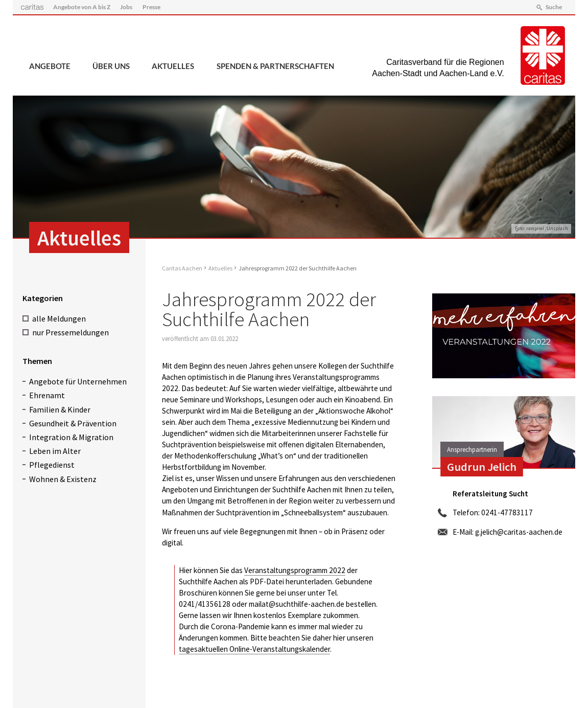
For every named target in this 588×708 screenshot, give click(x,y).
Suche (554, 7)
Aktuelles (173, 66)
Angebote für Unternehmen (78, 381)
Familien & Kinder (60, 409)
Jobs (126, 7)
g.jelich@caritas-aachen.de (519, 532)
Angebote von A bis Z (82, 7)
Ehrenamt (47, 395)
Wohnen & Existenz (63, 479)
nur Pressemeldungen (70, 332)
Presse (151, 7)
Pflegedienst (52, 465)
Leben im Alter (55, 451)
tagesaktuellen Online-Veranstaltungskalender (254, 649)
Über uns (111, 66)
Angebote (50, 66)
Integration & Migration (71, 437)
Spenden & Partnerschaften (275, 66)
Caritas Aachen (182, 268)
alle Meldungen (59, 318)
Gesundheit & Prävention (73, 423)
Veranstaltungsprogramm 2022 (295, 570)
